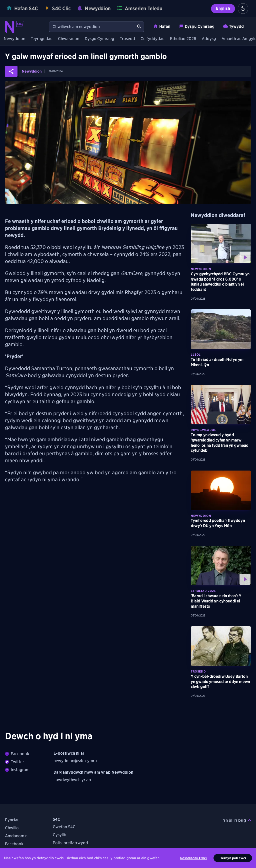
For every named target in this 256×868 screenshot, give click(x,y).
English (223, 8)
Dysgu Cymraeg (197, 26)
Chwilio (12, 828)
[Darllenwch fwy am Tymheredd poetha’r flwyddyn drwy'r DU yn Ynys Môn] (221, 490)
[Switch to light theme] (243, 9)
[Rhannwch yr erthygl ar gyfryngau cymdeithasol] (11, 71)
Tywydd (233, 26)
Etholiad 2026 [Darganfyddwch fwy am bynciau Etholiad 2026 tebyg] (203, 591)
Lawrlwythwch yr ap (72, 780)
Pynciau (12, 820)
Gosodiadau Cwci (193, 860)
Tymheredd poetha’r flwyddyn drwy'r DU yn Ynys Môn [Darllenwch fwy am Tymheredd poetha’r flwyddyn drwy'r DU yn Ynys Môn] (218, 523)
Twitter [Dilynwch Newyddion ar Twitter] (14, 762)
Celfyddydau (152, 39)
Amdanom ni (17, 836)
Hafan (162, 26)
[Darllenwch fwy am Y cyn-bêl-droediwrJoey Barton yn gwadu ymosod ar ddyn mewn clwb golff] (221, 646)
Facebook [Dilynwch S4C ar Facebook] (14, 844)
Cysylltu (60, 835)
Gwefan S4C (64, 827)
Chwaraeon (69, 39)
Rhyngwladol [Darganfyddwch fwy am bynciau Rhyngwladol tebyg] (203, 430)
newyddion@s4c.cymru (75, 761)
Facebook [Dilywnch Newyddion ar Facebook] (17, 754)
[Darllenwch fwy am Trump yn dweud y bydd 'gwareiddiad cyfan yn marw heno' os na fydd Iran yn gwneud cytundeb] (221, 404)
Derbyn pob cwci (233, 860)
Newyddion (14, 39)
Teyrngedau (42, 39)
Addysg (209, 39)
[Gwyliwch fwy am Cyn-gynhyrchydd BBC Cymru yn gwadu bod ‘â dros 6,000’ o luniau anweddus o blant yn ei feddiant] (221, 244)
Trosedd (127, 39)
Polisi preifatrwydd (70, 843)
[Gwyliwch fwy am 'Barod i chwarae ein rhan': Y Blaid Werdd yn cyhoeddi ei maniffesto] (221, 565)
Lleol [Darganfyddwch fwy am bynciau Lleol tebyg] (196, 355)
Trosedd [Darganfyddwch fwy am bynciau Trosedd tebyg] (198, 671)
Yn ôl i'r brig (237, 820)
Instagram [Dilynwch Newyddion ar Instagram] (17, 770)
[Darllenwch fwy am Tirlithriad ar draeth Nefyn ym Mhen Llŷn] (221, 329)
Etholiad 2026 (183, 39)
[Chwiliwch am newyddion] (92, 27)
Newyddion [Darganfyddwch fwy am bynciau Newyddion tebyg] (201, 269)
